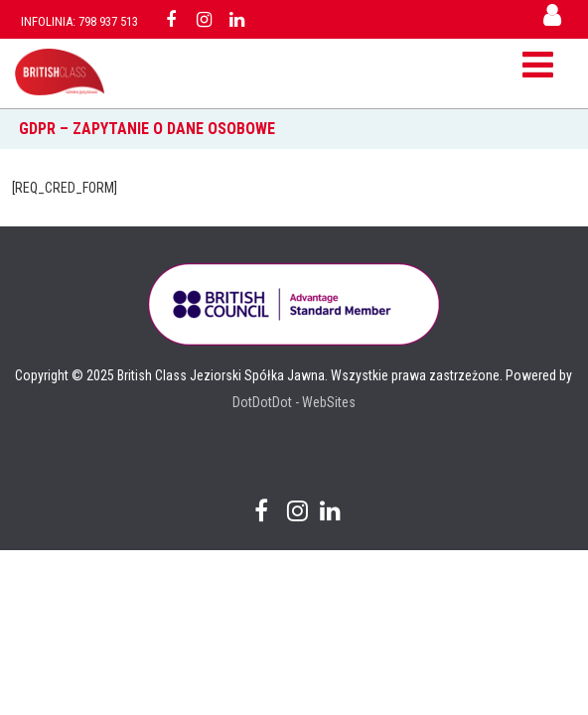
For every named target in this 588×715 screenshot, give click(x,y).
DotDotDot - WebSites (294, 402)
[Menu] (538, 66)
